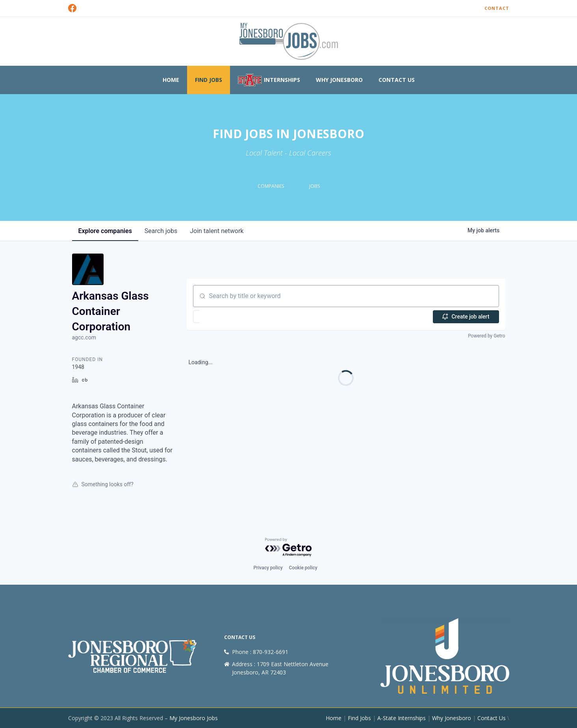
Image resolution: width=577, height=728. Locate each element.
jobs (161, 231)
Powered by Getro (486, 336)
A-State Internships (402, 718)
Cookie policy (303, 568)
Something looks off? (103, 484)
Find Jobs (209, 80)
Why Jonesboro (339, 80)
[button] (219, 317)
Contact (497, 8)
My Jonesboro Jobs (194, 718)
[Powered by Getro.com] (289, 547)
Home (171, 80)
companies (105, 231)
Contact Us (397, 80)
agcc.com (84, 337)
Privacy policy (268, 568)
